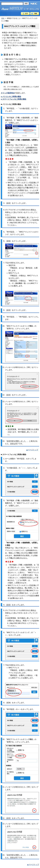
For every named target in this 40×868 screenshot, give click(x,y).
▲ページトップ (32, 450)
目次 (25, 13)
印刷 (35, 13)
